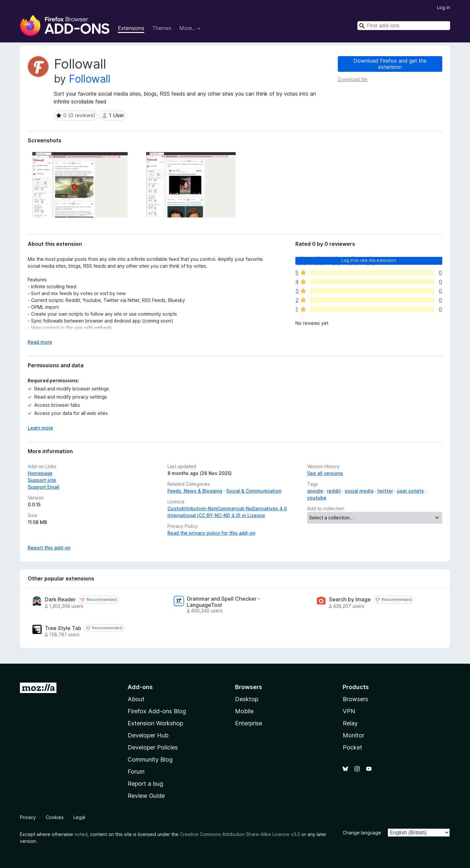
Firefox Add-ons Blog (157, 711)
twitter (385, 491)
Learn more (40, 428)
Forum (136, 772)
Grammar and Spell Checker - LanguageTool (223, 602)
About (136, 699)
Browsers (355, 699)
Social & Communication (254, 491)
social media (359, 491)
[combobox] (404, 26)
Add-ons (140, 687)
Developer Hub (148, 735)
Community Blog (150, 759)
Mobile (244, 711)
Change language (362, 833)
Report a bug (145, 784)
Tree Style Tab (63, 628)
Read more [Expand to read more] (40, 342)
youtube (317, 498)
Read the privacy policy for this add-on (211, 533)
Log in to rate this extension (369, 260)
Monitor (353, 735)
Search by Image (350, 600)
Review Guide (146, 796)
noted (81, 834)
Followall (90, 79)
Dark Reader (60, 600)
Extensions (131, 28)
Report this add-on (49, 548)
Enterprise (249, 723)
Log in (444, 7)
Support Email (44, 487)
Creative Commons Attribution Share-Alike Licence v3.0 (240, 834)
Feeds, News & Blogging (195, 491)
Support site (42, 480)
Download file (353, 79)
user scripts (410, 491)
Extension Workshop (155, 723)
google (315, 491)
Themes (162, 28)
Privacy (28, 817)
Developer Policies (153, 747)
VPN (349, 711)
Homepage (40, 473)
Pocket (352, 747)
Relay (350, 723)
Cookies (55, 817)
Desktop (247, 699)
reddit (334, 491)
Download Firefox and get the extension (390, 64)
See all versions (325, 473)
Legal (79, 817)
